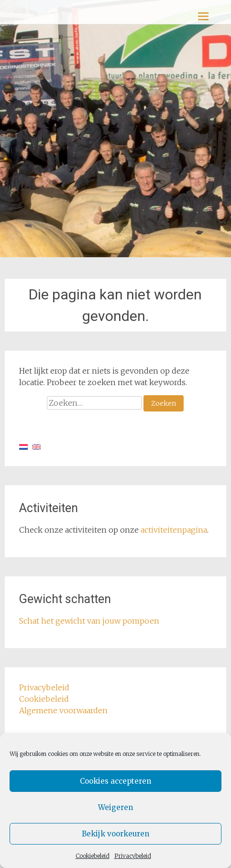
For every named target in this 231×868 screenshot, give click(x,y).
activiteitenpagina (174, 530)
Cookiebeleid (93, 856)
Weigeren (115, 807)
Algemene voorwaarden (63, 710)
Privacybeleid (133, 856)
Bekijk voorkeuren (115, 834)
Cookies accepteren (115, 781)
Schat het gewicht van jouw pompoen (89, 621)
